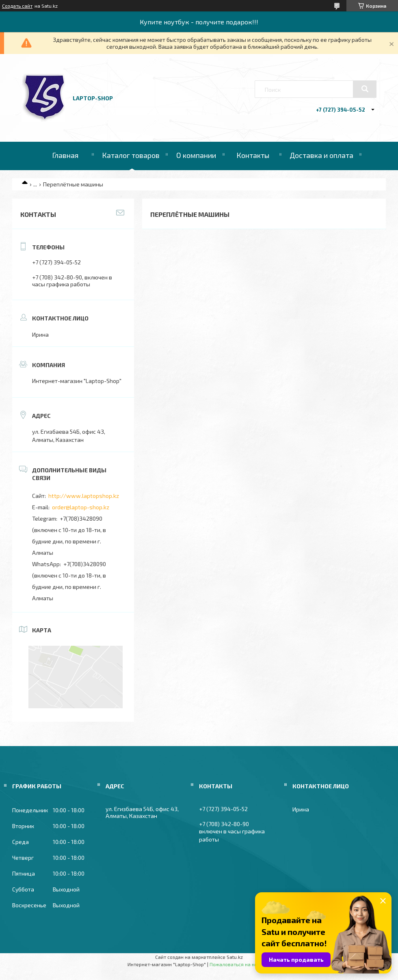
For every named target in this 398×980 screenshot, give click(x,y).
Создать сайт (17, 6)
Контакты (253, 155)
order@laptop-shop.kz (81, 507)
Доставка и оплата (321, 155)
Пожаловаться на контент (240, 964)
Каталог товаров (131, 155)
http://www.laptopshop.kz (84, 496)
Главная (65, 155)
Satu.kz (235, 957)
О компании (196, 155)
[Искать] (365, 89)
